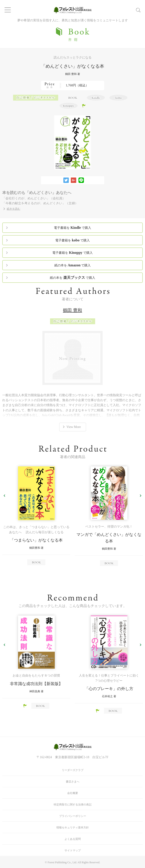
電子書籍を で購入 (72, 228)
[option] (36, 516)
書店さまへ (73, 782)
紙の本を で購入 (73, 265)
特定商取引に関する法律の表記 (73, 805)
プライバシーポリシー (73, 816)
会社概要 (73, 793)
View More (74, 427)
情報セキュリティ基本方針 (73, 828)
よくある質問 (73, 839)
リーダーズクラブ (73, 770)
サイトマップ (73, 850)
